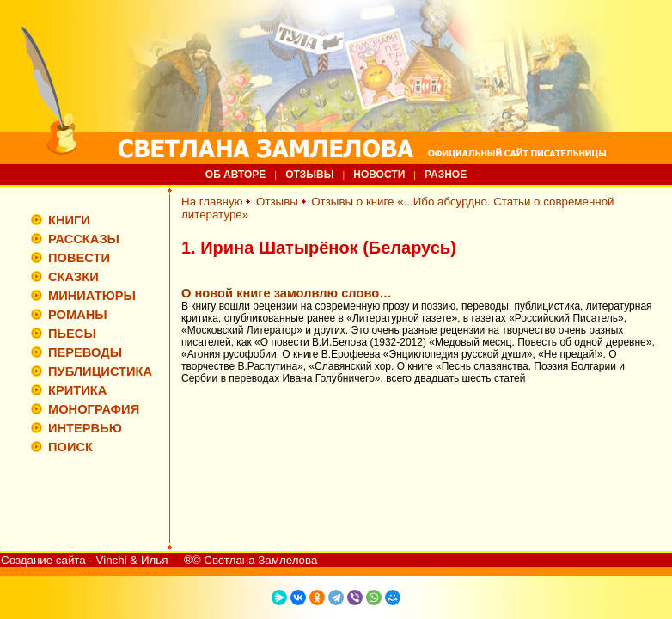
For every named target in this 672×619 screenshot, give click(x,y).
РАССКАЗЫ (84, 239)
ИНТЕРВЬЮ (85, 428)
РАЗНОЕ (446, 175)
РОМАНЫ (78, 315)
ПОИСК (70, 447)
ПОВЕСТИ (79, 258)
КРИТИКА (77, 390)
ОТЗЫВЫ (309, 175)
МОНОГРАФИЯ (94, 409)
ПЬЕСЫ (72, 334)
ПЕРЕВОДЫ (85, 352)
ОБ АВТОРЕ (236, 175)
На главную (212, 202)
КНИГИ (69, 220)
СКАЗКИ (73, 277)
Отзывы (277, 202)
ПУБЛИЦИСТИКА (100, 371)
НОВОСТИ (379, 175)
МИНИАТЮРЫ (92, 296)
